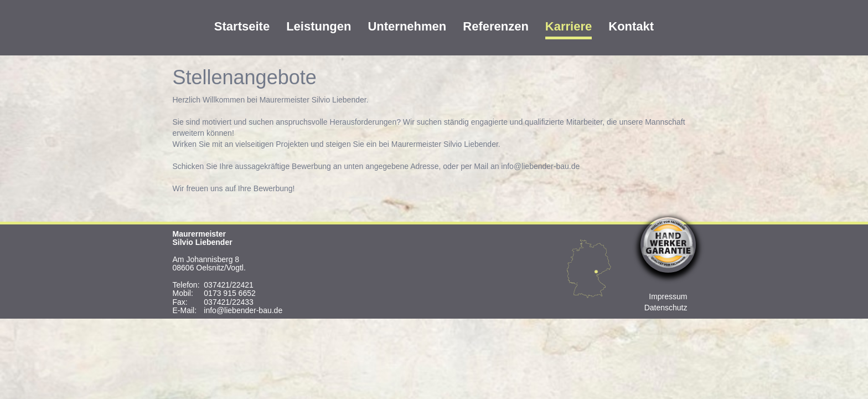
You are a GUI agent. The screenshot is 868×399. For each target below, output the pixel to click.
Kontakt (631, 26)
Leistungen (319, 26)
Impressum (668, 296)
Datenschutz (666, 308)
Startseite (242, 26)
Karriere (569, 26)
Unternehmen (407, 26)
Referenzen (496, 26)
